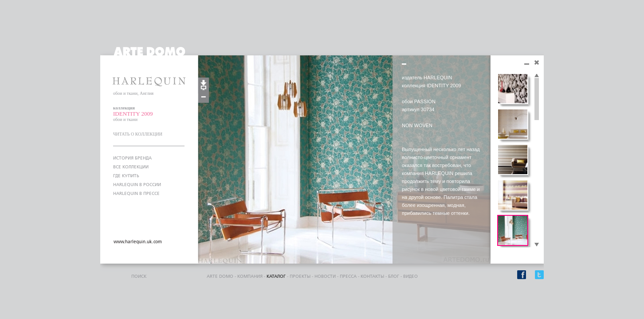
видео (410, 276)
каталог (276, 276)
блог (394, 276)
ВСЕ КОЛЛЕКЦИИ (131, 167)
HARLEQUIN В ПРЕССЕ (136, 194)
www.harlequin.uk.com (138, 242)
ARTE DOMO (220, 276)
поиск (139, 276)
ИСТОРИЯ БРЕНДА (132, 158)
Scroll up (537, 76)
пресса (348, 276)
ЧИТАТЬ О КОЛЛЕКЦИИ (138, 134)
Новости (325, 276)
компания (250, 276)
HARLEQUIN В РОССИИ (137, 185)
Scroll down (537, 245)
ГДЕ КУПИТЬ (126, 176)
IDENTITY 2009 (133, 114)
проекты (300, 276)
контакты (372, 276)
